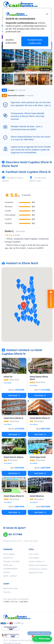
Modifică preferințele (11, 41)
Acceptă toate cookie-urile (35, 41)
